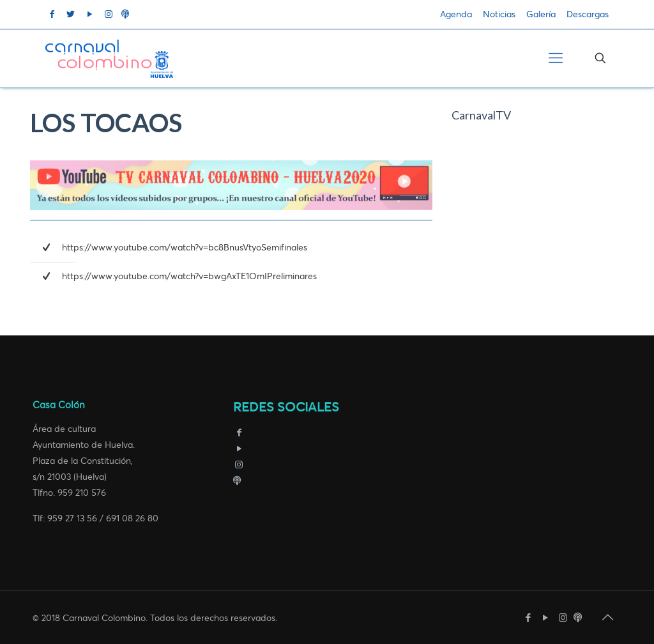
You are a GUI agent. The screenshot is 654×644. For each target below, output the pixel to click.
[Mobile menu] (556, 58)
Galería (541, 14)
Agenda (456, 14)
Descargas (588, 14)
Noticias (499, 14)
